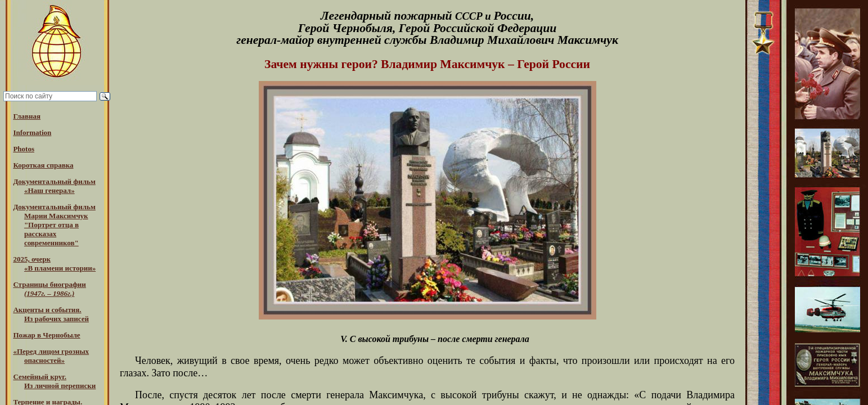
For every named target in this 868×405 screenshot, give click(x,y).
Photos (24, 149)
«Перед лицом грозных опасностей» (51, 356)
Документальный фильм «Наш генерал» (54, 186)
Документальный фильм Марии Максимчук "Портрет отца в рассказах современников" (54, 225)
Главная (27, 116)
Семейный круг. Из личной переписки (54, 381)
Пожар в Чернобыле (46, 335)
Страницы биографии (49, 289)
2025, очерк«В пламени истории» (54, 264)
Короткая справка (43, 165)
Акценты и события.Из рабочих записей (51, 314)
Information (32, 132)
